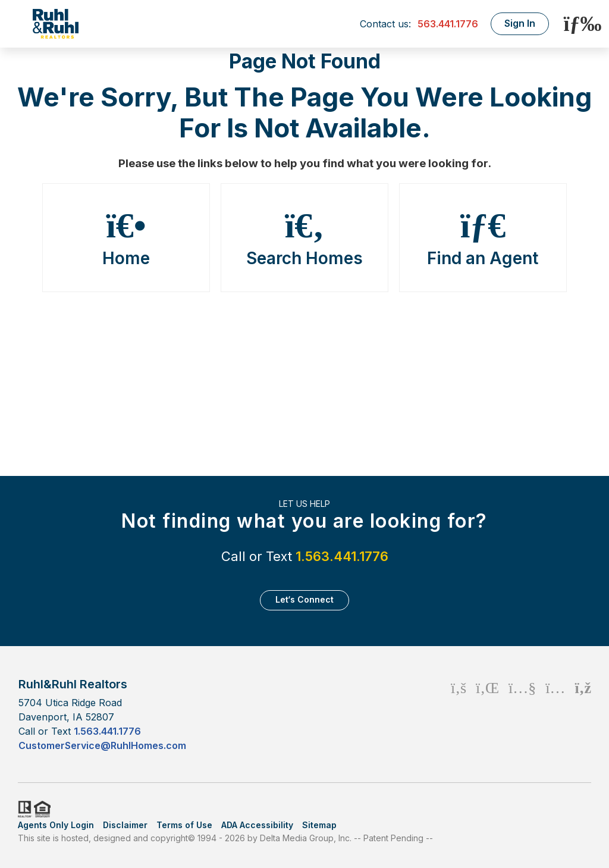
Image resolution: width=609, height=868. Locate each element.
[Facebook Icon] (459, 714)
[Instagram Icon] (555, 714)
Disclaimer (125, 825)
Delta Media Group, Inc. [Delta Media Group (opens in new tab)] (306, 838)
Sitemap (319, 825)
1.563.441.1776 (342, 556)
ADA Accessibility (257, 825)
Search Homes (304, 238)
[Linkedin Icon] (487, 714)
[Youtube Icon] (522, 714)
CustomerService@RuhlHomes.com (102, 745)
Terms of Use (184, 825)
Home (126, 238)
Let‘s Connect (304, 599)
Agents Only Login (56, 825)
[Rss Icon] (583, 714)
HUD (45, 809)
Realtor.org (24, 809)
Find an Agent (483, 238)
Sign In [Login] (520, 23)
